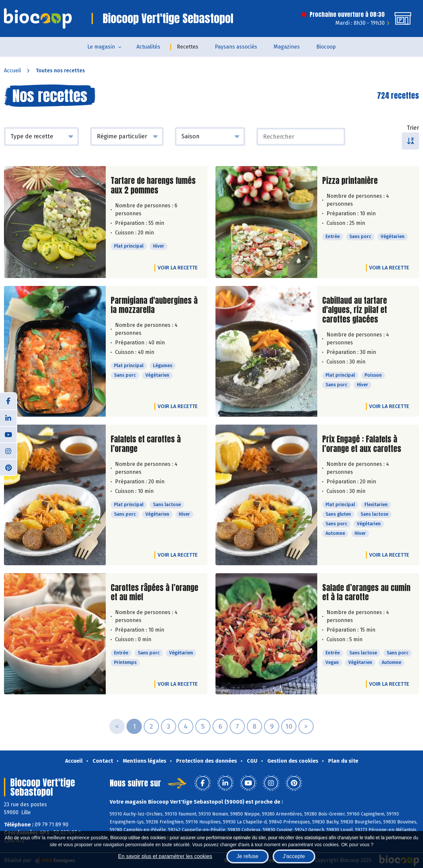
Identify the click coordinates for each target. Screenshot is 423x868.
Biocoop (326, 47)
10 (289, 726)
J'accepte (294, 856)
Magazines (287, 47)
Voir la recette (178, 268)
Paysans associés (236, 47)
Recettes (188, 47)
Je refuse (248, 856)
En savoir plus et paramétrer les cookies (165, 856)
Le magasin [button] (101, 47)
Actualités (148, 47)
